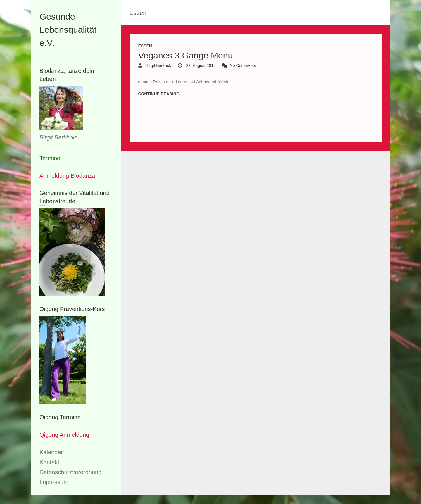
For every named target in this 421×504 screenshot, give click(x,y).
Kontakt (49, 462)
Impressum (54, 482)
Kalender (51, 452)
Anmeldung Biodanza (67, 176)
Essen (145, 46)
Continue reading (159, 94)
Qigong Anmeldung (64, 435)
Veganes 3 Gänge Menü (186, 55)
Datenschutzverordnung (70, 472)
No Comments (243, 65)
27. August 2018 (200, 65)
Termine (50, 158)
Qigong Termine (60, 417)
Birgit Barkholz (158, 65)
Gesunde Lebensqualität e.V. (68, 30)
